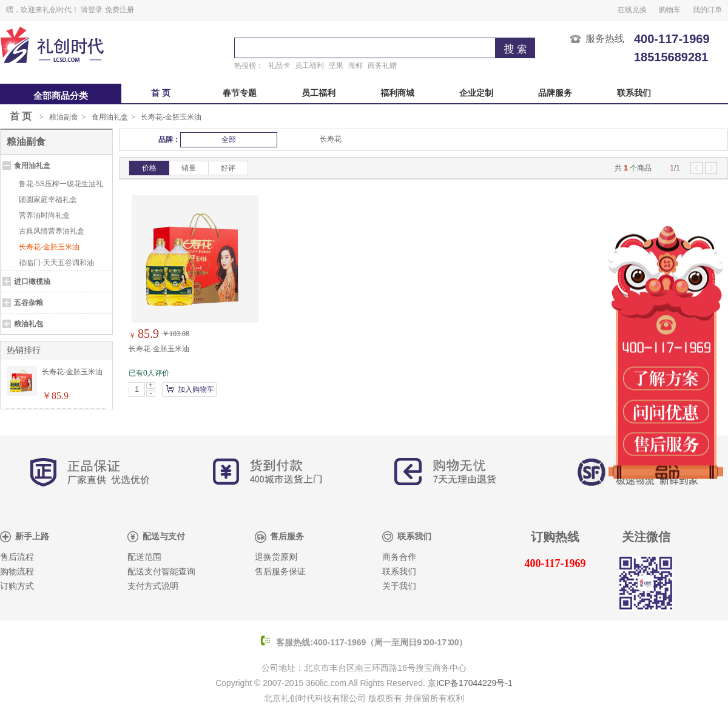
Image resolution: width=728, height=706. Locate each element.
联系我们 (634, 93)
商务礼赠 (382, 66)
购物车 (670, 10)
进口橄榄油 (32, 281)
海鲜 (356, 66)
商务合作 (399, 557)
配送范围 (144, 557)
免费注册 (120, 10)
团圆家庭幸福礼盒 (48, 200)
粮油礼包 (29, 324)
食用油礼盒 (110, 117)
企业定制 (476, 93)
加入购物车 (196, 389)
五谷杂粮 (29, 303)
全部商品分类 (61, 96)
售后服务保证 (280, 572)
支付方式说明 (153, 586)
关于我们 (399, 586)
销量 (189, 168)
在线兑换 (632, 10)
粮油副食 (64, 117)
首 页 (161, 93)
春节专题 (240, 93)
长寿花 (331, 139)
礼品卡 (279, 66)
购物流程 (17, 572)
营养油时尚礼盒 (44, 215)
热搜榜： (249, 66)
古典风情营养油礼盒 (52, 231)
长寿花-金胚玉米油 (171, 117)
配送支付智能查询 (161, 572)
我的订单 (707, 10)
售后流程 (17, 557)
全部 (229, 140)
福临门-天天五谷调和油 (56, 263)
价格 (149, 168)
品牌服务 (555, 93)
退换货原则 (276, 557)
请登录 (92, 10)
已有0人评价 (149, 373)
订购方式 (17, 586)
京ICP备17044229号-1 (470, 683)
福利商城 (397, 93)
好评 (228, 168)
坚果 (336, 66)
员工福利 (309, 66)
